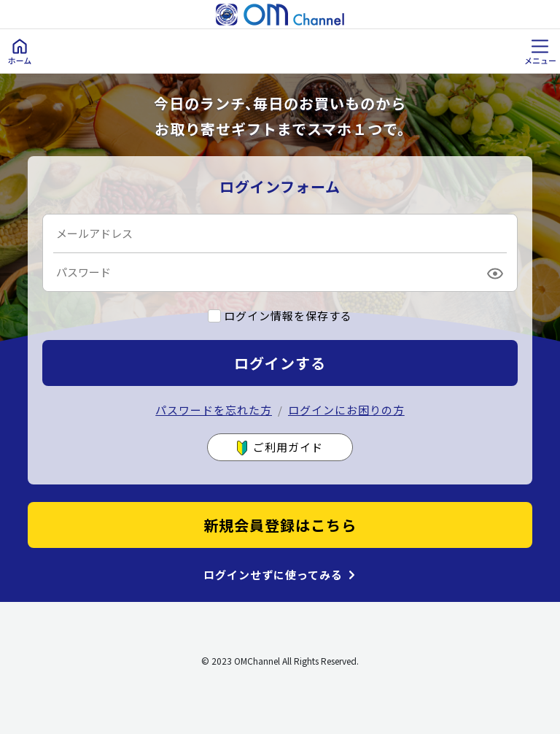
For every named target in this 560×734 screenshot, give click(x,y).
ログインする (280, 363)
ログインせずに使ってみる (273, 575)
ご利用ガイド (280, 448)
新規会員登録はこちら (280, 525)
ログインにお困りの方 (346, 410)
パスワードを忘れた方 (214, 410)
